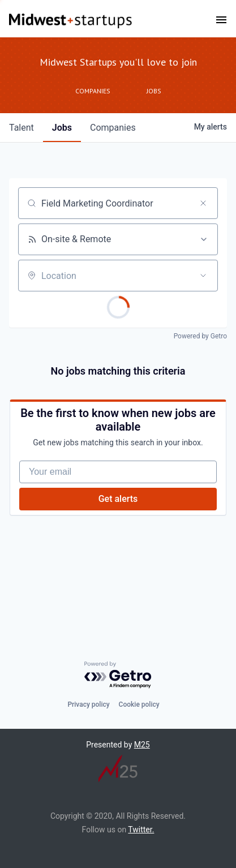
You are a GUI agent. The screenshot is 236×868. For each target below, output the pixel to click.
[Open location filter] (203, 276)
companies (113, 128)
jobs (62, 128)
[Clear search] (203, 203)
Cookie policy (139, 704)
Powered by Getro (200, 336)
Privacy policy (88, 704)
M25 (142, 745)
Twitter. (141, 830)
